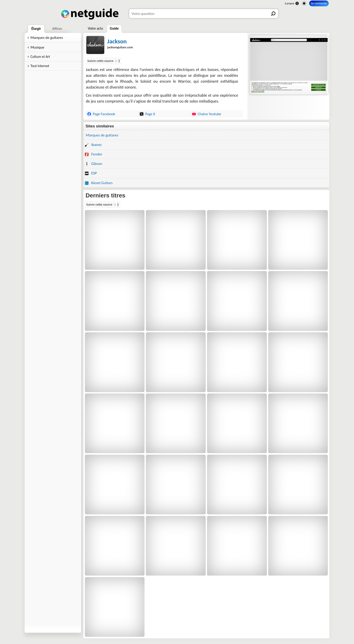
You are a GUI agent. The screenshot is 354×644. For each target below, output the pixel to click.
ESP (91, 173)
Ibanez (93, 145)
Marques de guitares (47, 38)
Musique (37, 47)
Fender (93, 154)
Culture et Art (40, 57)
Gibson (93, 164)
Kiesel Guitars (99, 183)
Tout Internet (40, 66)
